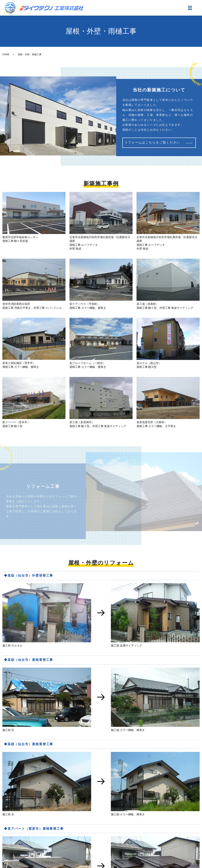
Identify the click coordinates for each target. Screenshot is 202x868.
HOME (6, 54)
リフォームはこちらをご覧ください (152, 143)
